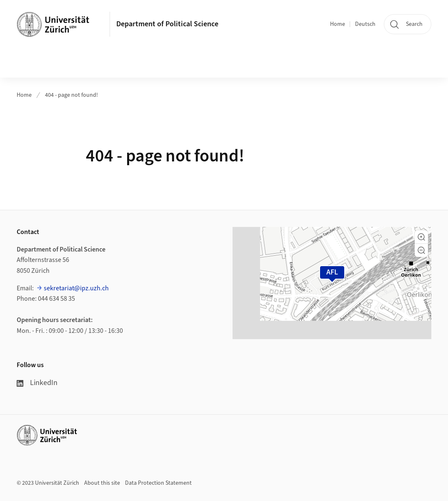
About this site (102, 483)
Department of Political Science (167, 24)
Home (338, 24)
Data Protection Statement (158, 483)
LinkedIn (37, 383)
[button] (421, 237)
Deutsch (365, 24)
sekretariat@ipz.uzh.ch (76, 288)
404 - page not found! (71, 95)
